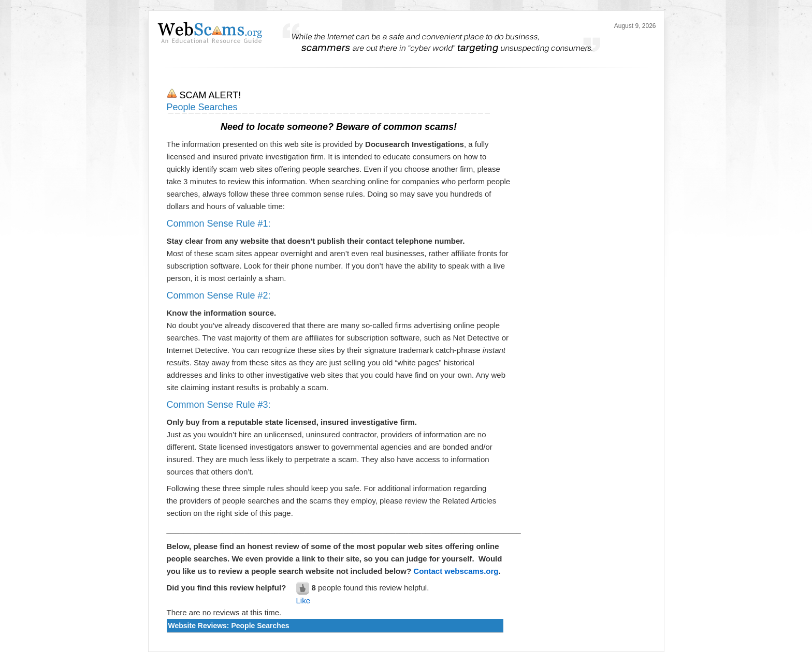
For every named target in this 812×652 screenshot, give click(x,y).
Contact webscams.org (456, 571)
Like (303, 601)
